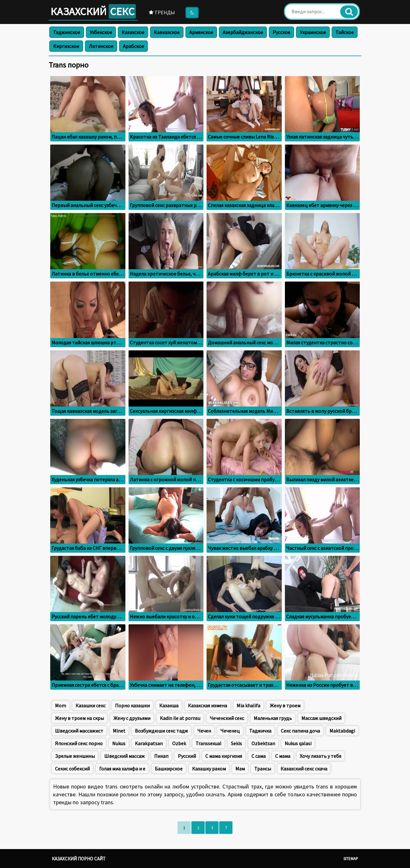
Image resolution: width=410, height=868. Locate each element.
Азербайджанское (243, 32)
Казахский (93, 11)
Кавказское (167, 32)
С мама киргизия (224, 756)
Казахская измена (208, 705)
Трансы (263, 769)
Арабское (133, 46)
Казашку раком (209, 769)
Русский (187, 756)
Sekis (236, 743)
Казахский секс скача (304, 769)
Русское (281, 32)
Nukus (119, 743)
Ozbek (179, 743)
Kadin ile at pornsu (180, 718)
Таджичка (260, 731)
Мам (240, 769)
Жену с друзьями (132, 718)
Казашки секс (90, 705)
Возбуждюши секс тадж (161, 731)
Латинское (101, 46)
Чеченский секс (227, 718)
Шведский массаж (124, 756)
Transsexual (208, 743)
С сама (259, 756)
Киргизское (66, 46)
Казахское (133, 32)
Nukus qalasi (298, 743)
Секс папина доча (300, 731)
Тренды (162, 12)
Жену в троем (285, 705)
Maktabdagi (342, 731)
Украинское (313, 32)
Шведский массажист (79, 731)
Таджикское (67, 32)
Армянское (201, 32)
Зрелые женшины (75, 756)
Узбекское (101, 32)
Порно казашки (132, 705)
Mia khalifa (248, 705)
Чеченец (230, 731)
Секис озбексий (72, 769)
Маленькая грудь (273, 718)
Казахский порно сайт (79, 859)
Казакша (169, 705)
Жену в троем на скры (79, 718)
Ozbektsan (263, 743)
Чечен (204, 731)
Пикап (161, 756)
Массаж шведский (321, 718)
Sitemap (351, 859)
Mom (60, 705)
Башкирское (169, 769)
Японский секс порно (79, 743)
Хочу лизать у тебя (320, 756)
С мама (283, 756)
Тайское (345, 32)
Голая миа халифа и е (122, 769)
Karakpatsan (149, 743)
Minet (119, 731)
